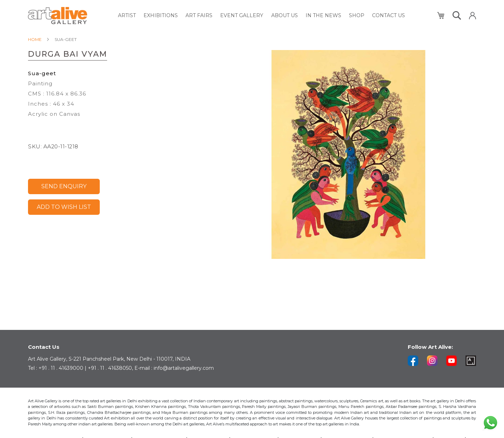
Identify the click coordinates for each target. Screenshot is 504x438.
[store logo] (58, 16)
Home (35, 39)
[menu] (262, 16)
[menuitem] (130, 16)
